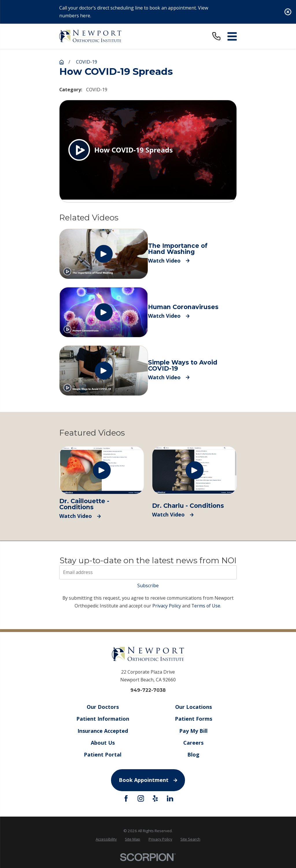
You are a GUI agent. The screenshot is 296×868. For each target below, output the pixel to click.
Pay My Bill (193, 731)
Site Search (190, 839)
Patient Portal (103, 754)
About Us (102, 742)
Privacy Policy (167, 606)
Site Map (133, 839)
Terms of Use (206, 606)
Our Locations (194, 707)
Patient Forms (194, 719)
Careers (193, 742)
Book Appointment (148, 780)
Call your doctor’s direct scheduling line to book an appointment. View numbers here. (134, 12)
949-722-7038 (148, 690)
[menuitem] (106, 839)
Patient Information (102, 719)
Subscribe (148, 586)
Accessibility (106, 839)
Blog (193, 754)
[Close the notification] (288, 12)
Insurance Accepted (102, 731)
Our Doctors (102, 707)
